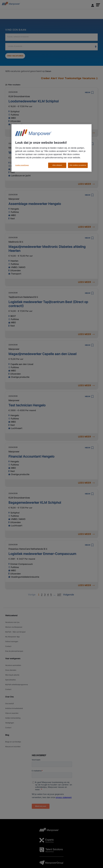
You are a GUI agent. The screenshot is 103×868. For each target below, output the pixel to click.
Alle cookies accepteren (78, 161)
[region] (51, 146)
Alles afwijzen (57, 161)
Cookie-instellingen (22, 161)
